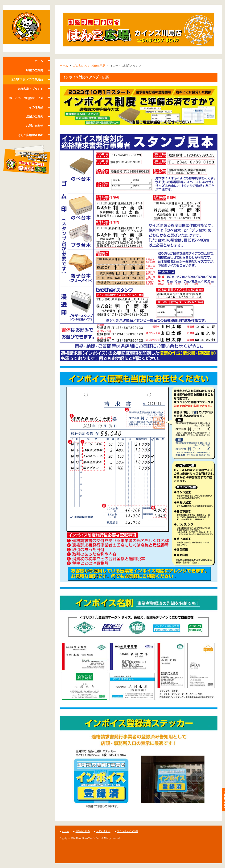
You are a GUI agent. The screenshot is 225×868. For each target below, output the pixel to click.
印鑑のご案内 (35, 70)
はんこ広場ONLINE (30, 135)
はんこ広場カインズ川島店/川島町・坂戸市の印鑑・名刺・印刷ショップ (27, 28)
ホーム (39, 61)
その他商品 (36, 107)
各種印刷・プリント (30, 89)
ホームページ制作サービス (26, 98)
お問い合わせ (35, 126)
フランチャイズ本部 (128, 831)
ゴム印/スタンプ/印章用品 (27, 79)
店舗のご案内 (35, 117)
